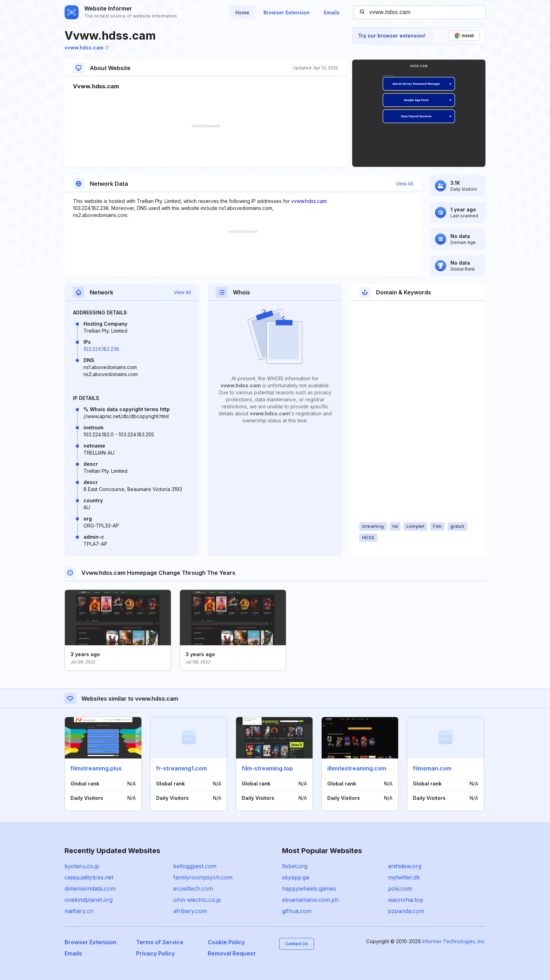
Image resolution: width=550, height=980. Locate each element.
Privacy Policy (155, 953)
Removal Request (232, 953)
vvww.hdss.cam (87, 47)
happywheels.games (309, 889)
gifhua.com (297, 911)
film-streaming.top (267, 768)
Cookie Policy (226, 942)
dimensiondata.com (90, 889)
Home (242, 12)
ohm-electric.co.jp (197, 900)
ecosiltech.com (193, 889)
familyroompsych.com (203, 877)
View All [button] (405, 184)
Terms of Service (160, 942)
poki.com (400, 889)
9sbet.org (295, 866)
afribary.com (190, 911)
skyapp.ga (296, 877)
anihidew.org (405, 866)
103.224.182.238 (101, 349)
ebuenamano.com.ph (310, 900)
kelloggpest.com (195, 866)
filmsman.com (432, 768)
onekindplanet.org (89, 900)
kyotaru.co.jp (82, 866)
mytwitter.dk (404, 877)
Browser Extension (287, 12)
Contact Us (297, 944)
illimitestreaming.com (357, 768)
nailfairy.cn (79, 911)
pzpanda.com (406, 911)
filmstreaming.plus (96, 768)
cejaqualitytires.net (89, 877)
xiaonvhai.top (406, 900)
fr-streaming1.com (182, 768)
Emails (332, 12)
